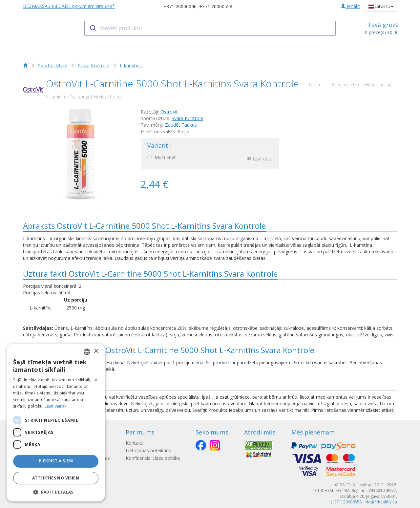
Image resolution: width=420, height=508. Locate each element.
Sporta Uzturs (53, 65)
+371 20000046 (180, 6)
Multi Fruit (210, 159)
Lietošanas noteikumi (148, 450)
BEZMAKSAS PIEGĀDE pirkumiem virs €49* (69, 6)
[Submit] (92, 28)
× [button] (96, 351)
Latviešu (381, 6)
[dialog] (56, 423)
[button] (56, 492)
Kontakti (135, 443)
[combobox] (210, 28)
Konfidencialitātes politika (153, 458)
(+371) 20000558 (346, 502)
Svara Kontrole (94, 65)
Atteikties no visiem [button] (56, 478)
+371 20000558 (216, 6)
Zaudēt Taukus (181, 125)
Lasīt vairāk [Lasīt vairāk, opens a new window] (56, 406)
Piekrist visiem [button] (56, 461)
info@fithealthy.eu (380, 502)
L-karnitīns (131, 65)
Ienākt (350, 6)
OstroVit (169, 112)
